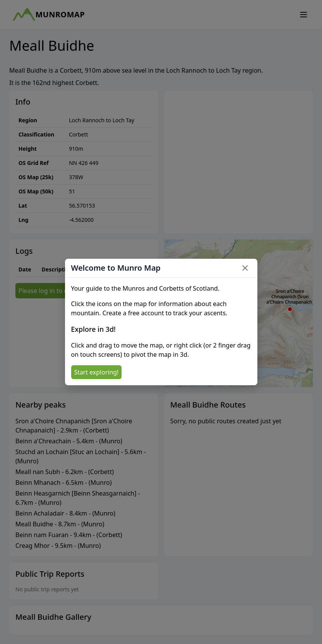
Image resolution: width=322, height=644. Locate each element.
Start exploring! (97, 372)
